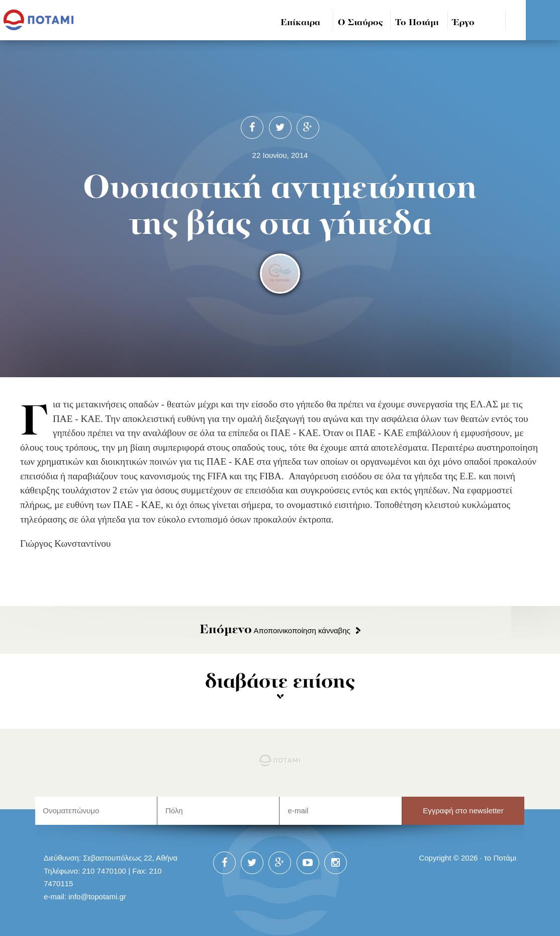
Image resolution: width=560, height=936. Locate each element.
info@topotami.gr (97, 897)
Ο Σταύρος (360, 23)
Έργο (464, 23)
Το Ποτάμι (417, 23)
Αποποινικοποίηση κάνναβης (275, 630)
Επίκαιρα (300, 23)
